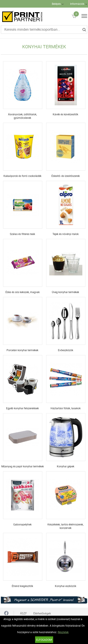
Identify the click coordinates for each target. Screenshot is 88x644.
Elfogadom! (44, 640)
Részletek (63, 632)
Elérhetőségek (42, 613)
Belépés (56, 4)
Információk (77, 4)
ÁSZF (23, 613)
